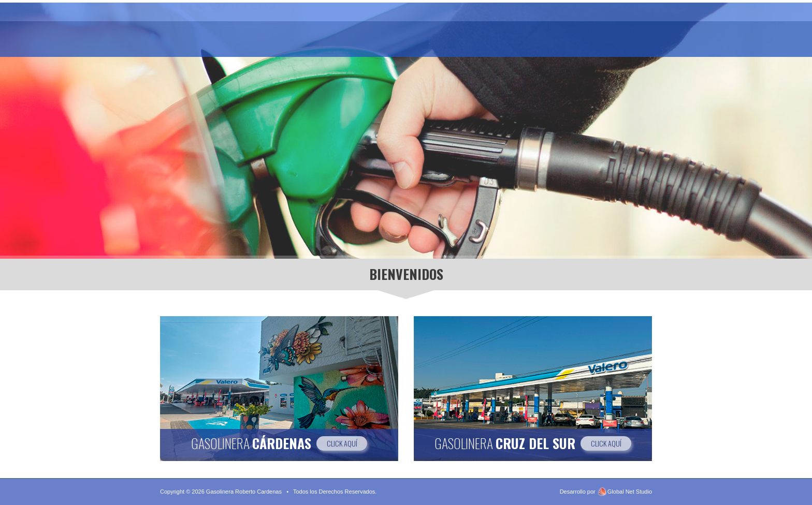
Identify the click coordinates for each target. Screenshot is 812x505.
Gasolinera (355, 35)
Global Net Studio (630, 492)
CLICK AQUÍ (342, 443)
